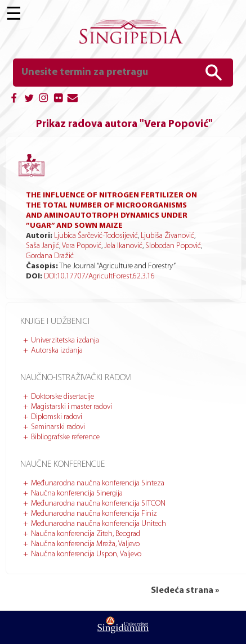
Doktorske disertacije (62, 397)
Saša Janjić (43, 246)
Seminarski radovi (58, 427)
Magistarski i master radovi (71, 407)
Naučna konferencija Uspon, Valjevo (86, 554)
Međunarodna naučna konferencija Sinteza (98, 483)
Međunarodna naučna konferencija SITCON (98, 504)
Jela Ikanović (123, 246)
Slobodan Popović (173, 246)
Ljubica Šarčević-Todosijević (96, 236)
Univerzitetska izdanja (65, 341)
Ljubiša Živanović (167, 236)
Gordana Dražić (50, 256)
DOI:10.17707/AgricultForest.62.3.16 (99, 276)
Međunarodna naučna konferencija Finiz (94, 514)
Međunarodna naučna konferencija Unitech (99, 524)
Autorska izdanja (57, 351)
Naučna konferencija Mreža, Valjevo (85, 544)
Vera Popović (82, 246)
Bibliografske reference (65, 437)
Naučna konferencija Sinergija (77, 494)
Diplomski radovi (57, 417)
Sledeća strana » (185, 591)
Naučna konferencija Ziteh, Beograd (86, 534)
